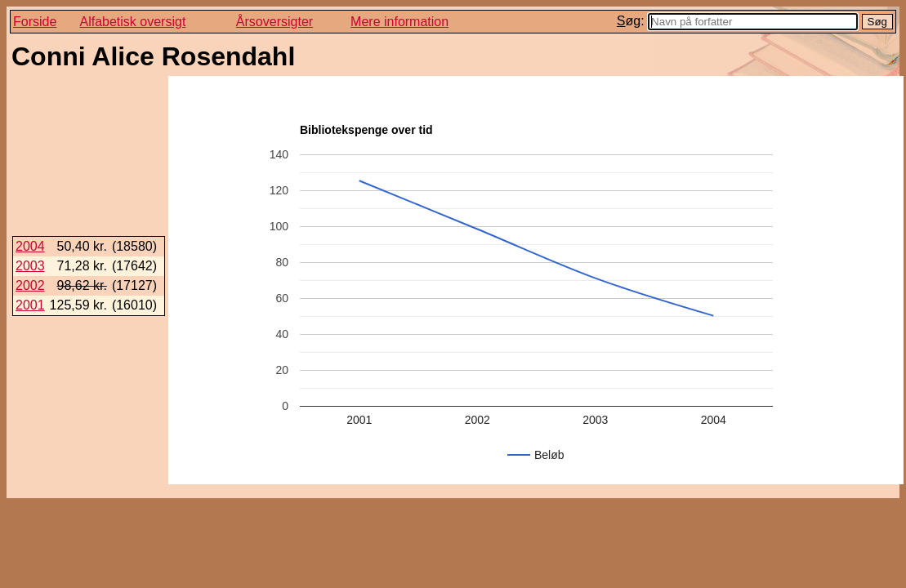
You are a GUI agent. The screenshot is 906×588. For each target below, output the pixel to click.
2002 (30, 285)
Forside (35, 22)
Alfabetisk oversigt (133, 22)
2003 (30, 266)
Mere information (399, 22)
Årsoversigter (274, 22)
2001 (30, 305)
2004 (30, 246)
